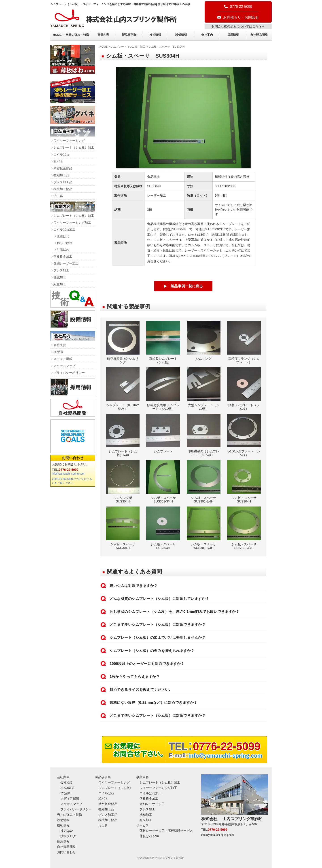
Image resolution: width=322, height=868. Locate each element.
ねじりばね (65, 243)
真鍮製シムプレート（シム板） (163, 342)
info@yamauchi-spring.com (68, 474)
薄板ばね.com (149, 836)
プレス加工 (61, 270)
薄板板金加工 (63, 256)
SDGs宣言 (68, 788)
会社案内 (207, 35)
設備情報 (181, 35)
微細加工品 (61, 175)
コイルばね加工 (64, 229)
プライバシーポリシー (69, 373)
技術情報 (155, 35)
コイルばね (61, 154)
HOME (57, 35)
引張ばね (63, 250)
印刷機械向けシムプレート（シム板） (204, 435)
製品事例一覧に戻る (187, 286)
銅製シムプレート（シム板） (244, 389)
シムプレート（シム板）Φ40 (123, 435)
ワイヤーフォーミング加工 (72, 223)
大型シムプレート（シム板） (204, 389)
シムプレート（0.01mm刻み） (123, 389)
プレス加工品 (63, 182)
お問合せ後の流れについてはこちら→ (238, 26)
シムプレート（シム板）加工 (128, 47)
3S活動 (58, 352)
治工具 (58, 196)
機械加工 (60, 277)
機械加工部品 (63, 189)
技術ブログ (68, 836)
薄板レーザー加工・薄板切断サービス (166, 831)
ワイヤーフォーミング (69, 141)
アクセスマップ (64, 366)
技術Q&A (67, 831)
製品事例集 (129, 35)
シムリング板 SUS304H (123, 482)
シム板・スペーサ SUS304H (244, 482)
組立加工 (60, 284)
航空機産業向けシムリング (123, 342)
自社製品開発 (259, 35)
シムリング (204, 341)
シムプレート (163, 434)
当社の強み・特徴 (77, 35)
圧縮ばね (63, 236)
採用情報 (233, 35)
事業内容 (103, 35)
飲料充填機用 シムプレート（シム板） (163, 389)
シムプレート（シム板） (116, 788)
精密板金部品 (63, 168)
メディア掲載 (63, 359)
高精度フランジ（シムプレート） (244, 342)
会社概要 (60, 345)
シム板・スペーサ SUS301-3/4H (163, 482)
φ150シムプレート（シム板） (244, 435)
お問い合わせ (73, 458)
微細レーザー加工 (66, 263)
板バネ (58, 161)
